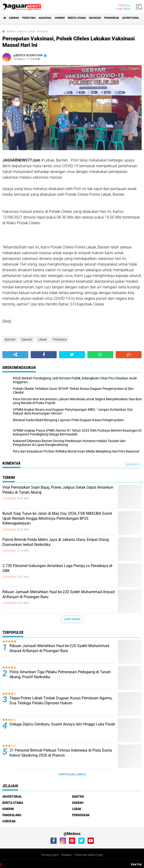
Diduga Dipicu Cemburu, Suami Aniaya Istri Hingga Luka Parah (62, 724)
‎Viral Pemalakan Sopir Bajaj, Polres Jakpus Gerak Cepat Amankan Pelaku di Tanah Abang (58, 490)
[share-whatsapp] (100, 355)
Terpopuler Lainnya (72, 775)
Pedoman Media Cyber (89, 855)
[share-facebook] (44, 355)
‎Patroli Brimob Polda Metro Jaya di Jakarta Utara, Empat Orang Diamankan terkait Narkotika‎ (56, 542)
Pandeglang (12, 815)
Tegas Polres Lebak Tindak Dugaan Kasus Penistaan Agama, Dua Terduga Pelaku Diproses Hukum (61, 701)
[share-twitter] (72, 355)
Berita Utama (77, 18)
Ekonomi (95, 18)
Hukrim (60, 18)
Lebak (42, 339)
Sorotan (9, 821)
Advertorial (131, 18)
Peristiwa (29, 18)
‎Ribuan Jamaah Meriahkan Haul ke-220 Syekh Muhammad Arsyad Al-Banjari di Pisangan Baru (58, 594)
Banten (10, 339)
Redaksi (67, 855)
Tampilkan (132, 464)
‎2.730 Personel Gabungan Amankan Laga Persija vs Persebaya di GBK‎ (57, 568)
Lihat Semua (72, 619)
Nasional (45, 18)
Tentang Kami (50, 855)
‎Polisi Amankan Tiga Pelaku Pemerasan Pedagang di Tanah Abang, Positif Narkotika (60, 674)
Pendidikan (112, 18)
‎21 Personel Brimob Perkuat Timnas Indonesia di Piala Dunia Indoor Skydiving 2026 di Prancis (61, 753)
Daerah (14, 18)
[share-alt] (15, 355)
